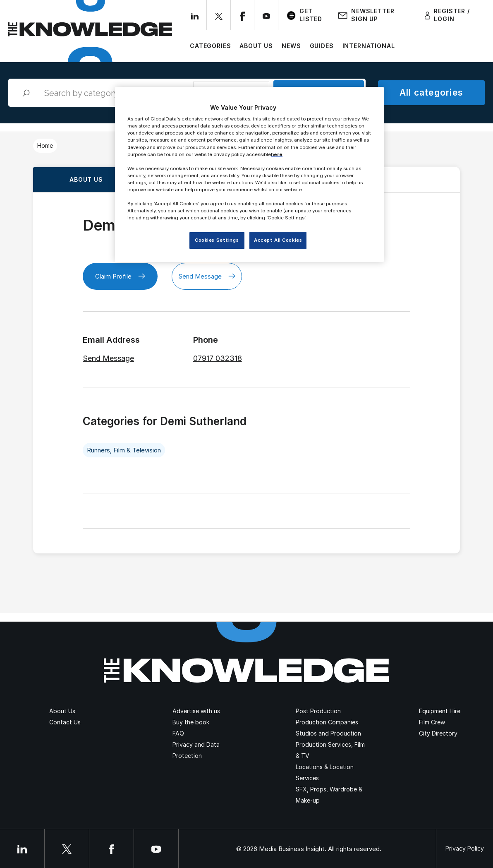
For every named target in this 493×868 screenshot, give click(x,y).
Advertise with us (196, 711)
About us (86, 179)
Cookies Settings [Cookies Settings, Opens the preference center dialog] (217, 240)
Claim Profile (120, 276)
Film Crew (432, 722)
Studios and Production (328, 733)
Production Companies (327, 722)
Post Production (318, 711)
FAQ (178, 733)
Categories (210, 46)
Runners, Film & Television (124, 450)
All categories (431, 93)
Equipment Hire (440, 711)
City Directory (438, 733)
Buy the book (191, 722)
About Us (256, 46)
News (291, 46)
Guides (322, 46)
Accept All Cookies (278, 240)
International (369, 46)
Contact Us (65, 722)
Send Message (207, 276)
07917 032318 (218, 358)
